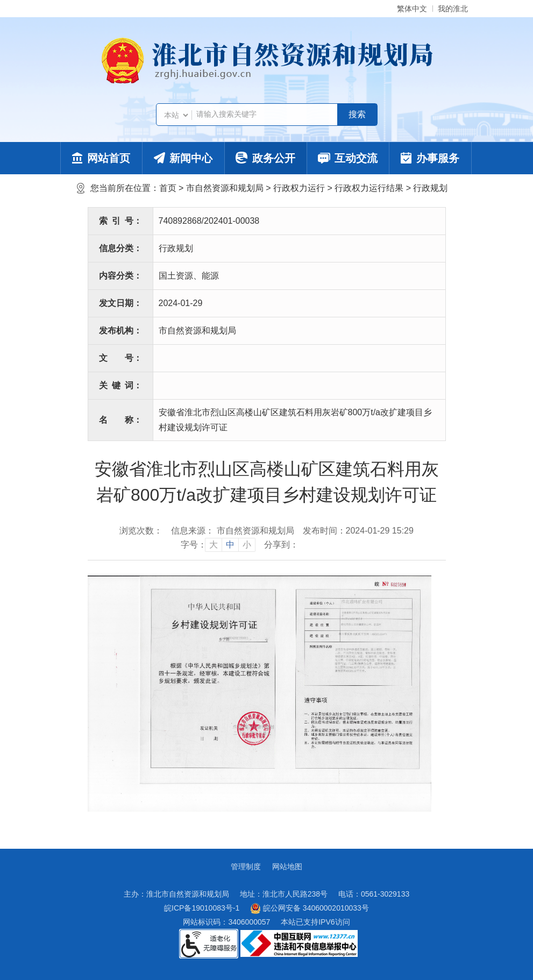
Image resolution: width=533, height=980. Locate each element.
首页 (168, 188)
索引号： (120, 221)
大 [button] (214, 545)
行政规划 (430, 188)
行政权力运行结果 (369, 188)
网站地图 (287, 867)
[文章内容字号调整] (218, 545)
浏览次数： (141, 531)
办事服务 (430, 158)
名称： (120, 420)
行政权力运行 (299, 188)
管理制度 (246, 867)
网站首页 (101, 158)
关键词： (120, 385)
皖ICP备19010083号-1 (202, 908)
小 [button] (247, 545)
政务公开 (265, 158)
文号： (120, 358)
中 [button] (230, 545)
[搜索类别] (176, 115)
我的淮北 (453, 9)
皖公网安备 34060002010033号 (310, 908)
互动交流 (348, 158)
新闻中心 (183, 158)
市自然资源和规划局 (225, 188)
